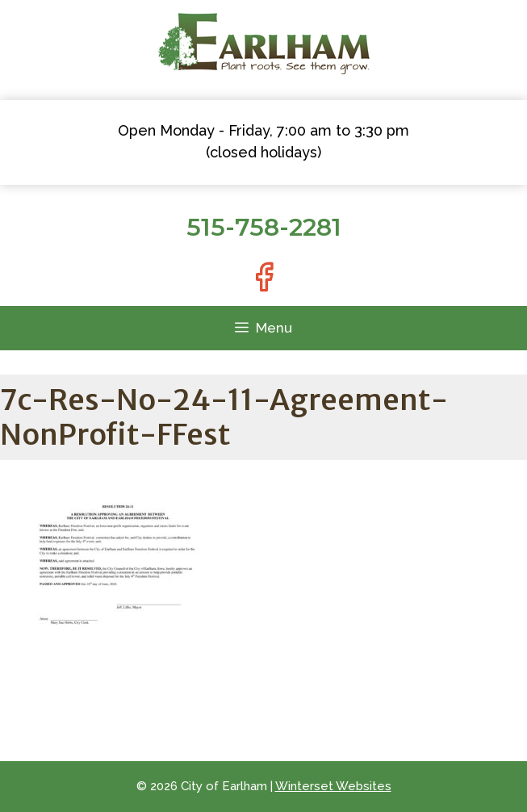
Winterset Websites (333, 786)
